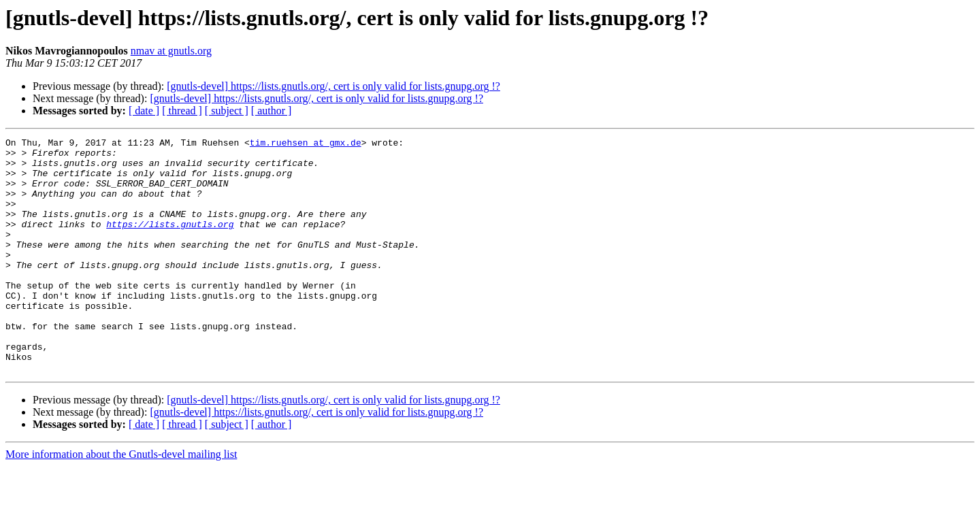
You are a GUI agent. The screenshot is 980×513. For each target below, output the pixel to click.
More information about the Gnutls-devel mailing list (121, 501)
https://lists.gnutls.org (170, 242)
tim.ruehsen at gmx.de (306, 144)
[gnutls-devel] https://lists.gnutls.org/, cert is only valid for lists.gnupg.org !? (333, 86)
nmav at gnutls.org (171, 51)
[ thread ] (182, 111)
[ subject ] (227, 111)
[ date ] (144, 111)
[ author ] (272, 111)
